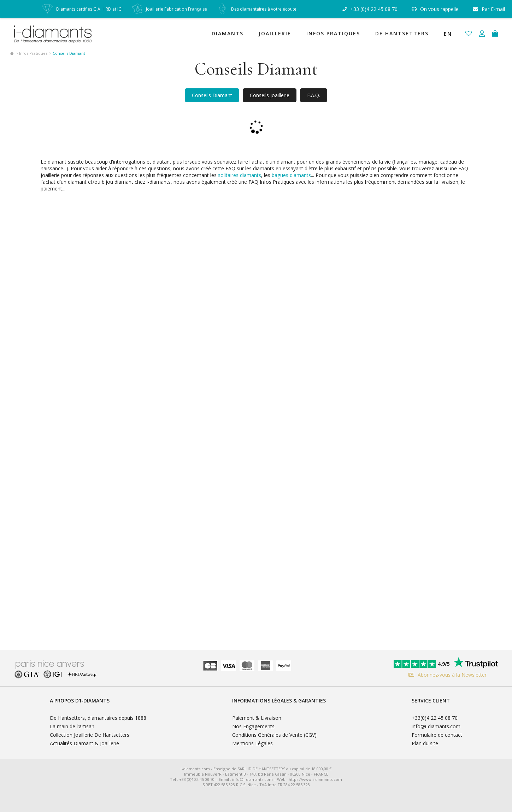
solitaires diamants (240, 175)
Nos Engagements (253, 726)
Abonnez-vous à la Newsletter (446, 675)
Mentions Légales (252, 743)
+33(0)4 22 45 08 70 (435, 718)
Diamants (228, 33)
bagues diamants (291, 175)
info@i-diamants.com (436, 726)
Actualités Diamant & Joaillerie (84, 743)
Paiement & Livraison (257, 718)
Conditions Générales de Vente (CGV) (274, 735)
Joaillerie (275, 33)
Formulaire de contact (437, 735)
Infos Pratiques (333, 33)
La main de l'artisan (72, 726)
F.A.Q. (314, 95)
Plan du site (425, 743)
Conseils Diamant (212, 95)
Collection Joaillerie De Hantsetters (90, 735)
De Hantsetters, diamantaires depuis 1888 (98, 718)
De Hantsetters (402, 33)
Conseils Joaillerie (270, 95)
